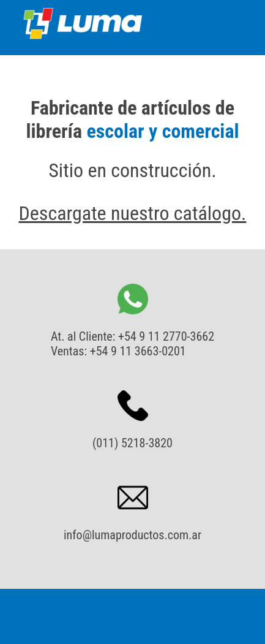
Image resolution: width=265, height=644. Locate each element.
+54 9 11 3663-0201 (138, 351)
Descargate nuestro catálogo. (133, 213)
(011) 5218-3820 (132, 443)
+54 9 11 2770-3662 (166, 336)
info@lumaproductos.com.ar (132, 535)
